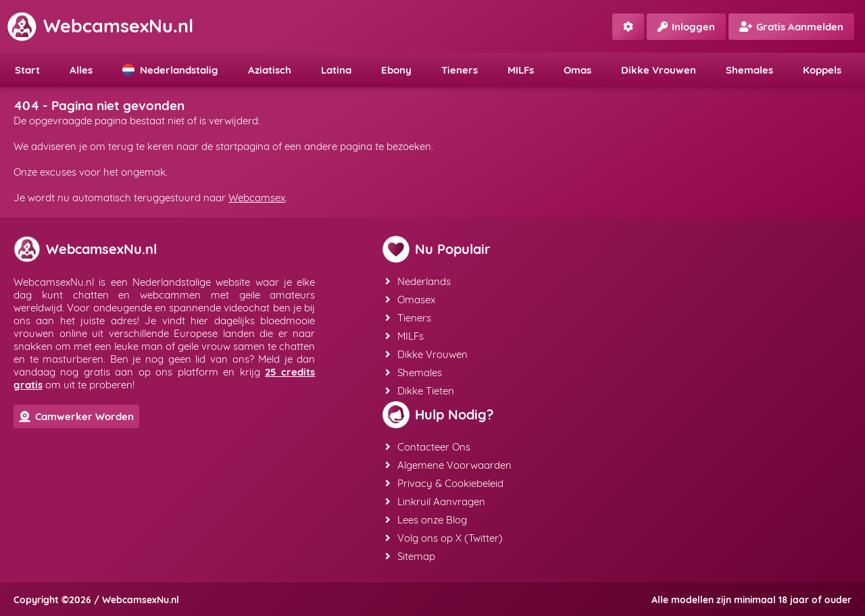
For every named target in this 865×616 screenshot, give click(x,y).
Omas (577, 70)
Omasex (410, 300)
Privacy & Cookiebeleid (444, 483)
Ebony (396, 70)
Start (27, 70)
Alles (81, 70)
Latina (336, 70)
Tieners (460, 70)
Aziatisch (270, 70)
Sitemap (410, 556)
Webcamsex (257, 198)
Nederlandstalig (170, 70)
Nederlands (418, 281)
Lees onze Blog (426, 520)
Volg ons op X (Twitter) (444, 538)
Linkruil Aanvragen (435, 502)
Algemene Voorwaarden (448, 465)
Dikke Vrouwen (659, 70)
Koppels (822, 70)
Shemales (749, 70)
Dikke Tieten (420, 391)
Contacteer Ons (428, 447)
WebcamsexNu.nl (100, 26)
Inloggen (686, 27)
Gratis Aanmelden (791, 27)
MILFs (521, 70)
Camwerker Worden (76, 416)
